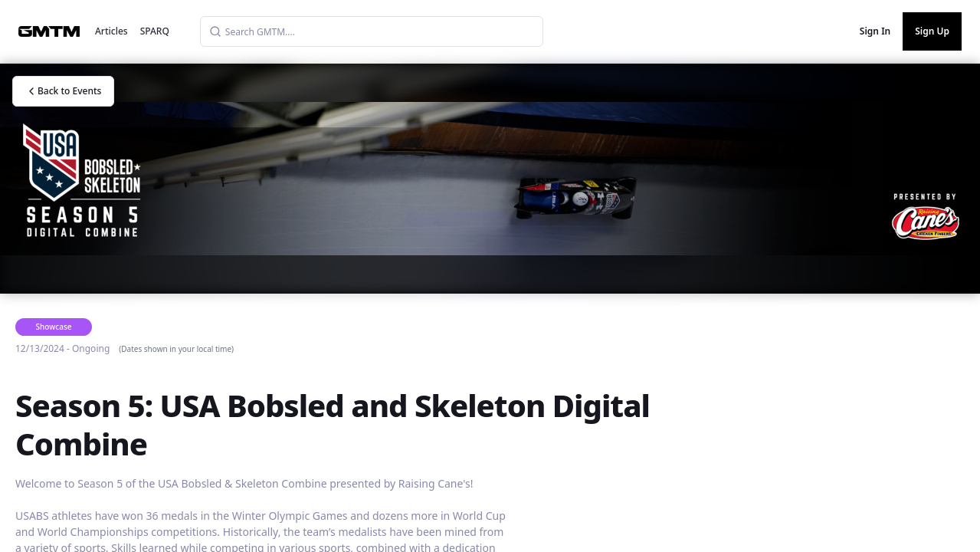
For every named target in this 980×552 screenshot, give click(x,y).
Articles (111, 31)
